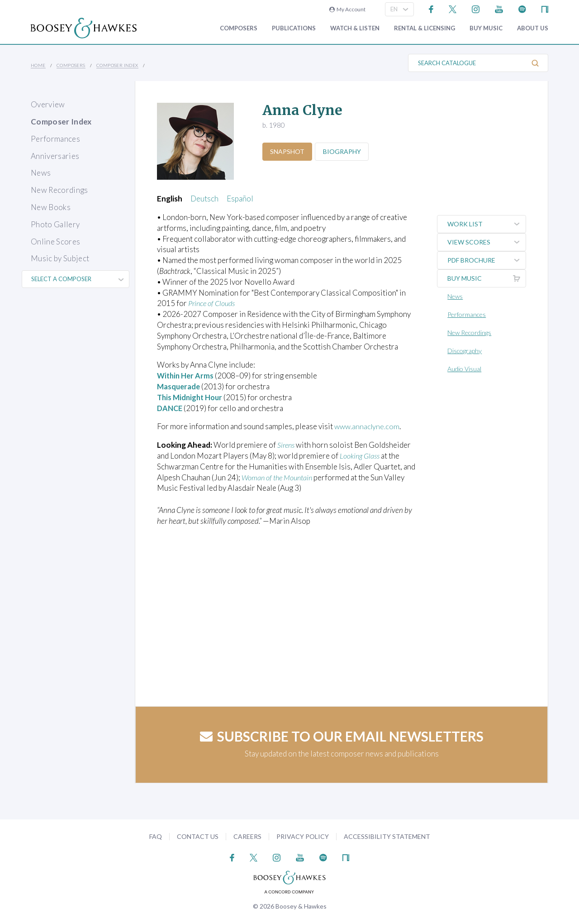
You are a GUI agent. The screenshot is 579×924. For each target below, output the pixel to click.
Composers (239, 28)
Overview (48, 104)
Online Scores (55, 242)
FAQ (156, 836)
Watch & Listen (355, 28)
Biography (345, 151)
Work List (487, 224)
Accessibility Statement (387, 836)
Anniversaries (55, 156)
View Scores (487, 242)
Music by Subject (60, 258)
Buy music (486, 28)
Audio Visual (466, 369)
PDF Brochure (487, 260)
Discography (466, 351)
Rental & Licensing (425, 28)
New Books (51, 207)
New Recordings (59, 190)
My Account (347, 9)
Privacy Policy (303, 836)
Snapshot (288, 151)
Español (240, 199)
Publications (294, 28)
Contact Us (198, 836)
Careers (247, 836)
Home (38, 65)
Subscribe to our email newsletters (342, 736)
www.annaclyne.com (368, 426)
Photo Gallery (55, 224)
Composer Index (117, 65)
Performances (55, 139)
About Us (533, 28)
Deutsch (204, 199)
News (41, 173)
